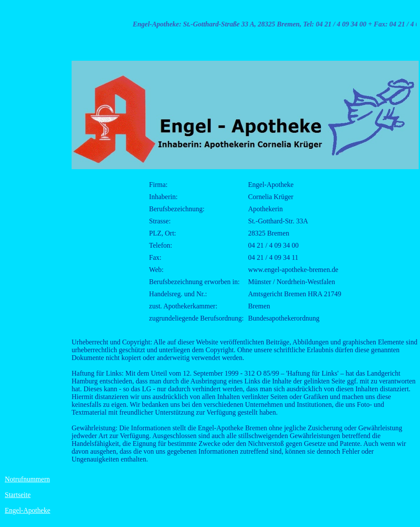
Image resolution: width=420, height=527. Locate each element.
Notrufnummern (27, 479)
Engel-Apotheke (28, 510)
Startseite (18, 495)
